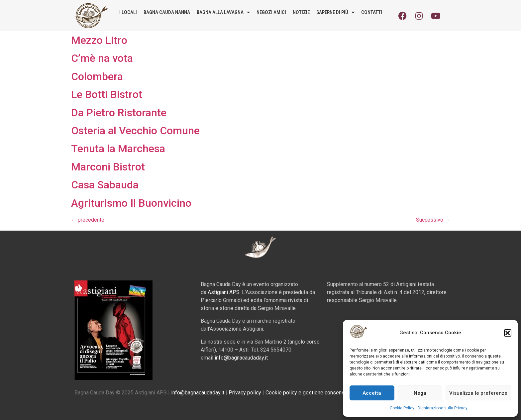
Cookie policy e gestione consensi (306, 393)
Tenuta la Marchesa (118, 149)
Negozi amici (271, 12)
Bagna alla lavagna (223, 12)
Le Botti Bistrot (107, 94)
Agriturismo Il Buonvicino (131, 203)
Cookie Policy (402, 408)
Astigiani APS (224, 292)
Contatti (372, 12)
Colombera (97, 76)
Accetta (372, 393)
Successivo (433, 220)
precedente (88, 220)
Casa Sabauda (105, 185)
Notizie (301, 12)
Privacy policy (245, 393)
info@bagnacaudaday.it (241, 358)
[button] (508, 333)
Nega (420, 393)
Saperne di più (335, 12)
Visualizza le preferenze (478, 393)
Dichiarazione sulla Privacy (443, 408)
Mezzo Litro (99, 40)
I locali (128, 12)
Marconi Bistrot (108, 167)
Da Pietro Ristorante (119, 113)
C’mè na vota (102, 58)
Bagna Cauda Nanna (167, 12)
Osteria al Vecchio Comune (135, 131)
